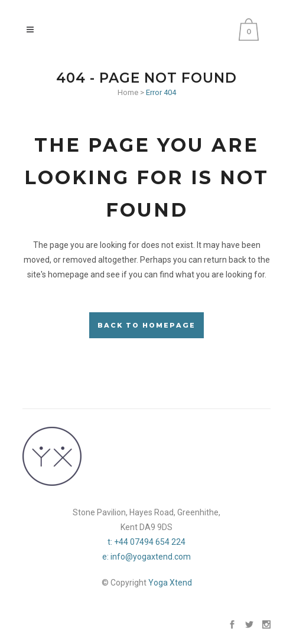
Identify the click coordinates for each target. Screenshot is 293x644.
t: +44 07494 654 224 (146, 542)
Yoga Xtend (170, 583)
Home (128, 92)
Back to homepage (146, 325)
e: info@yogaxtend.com (146, 557)
